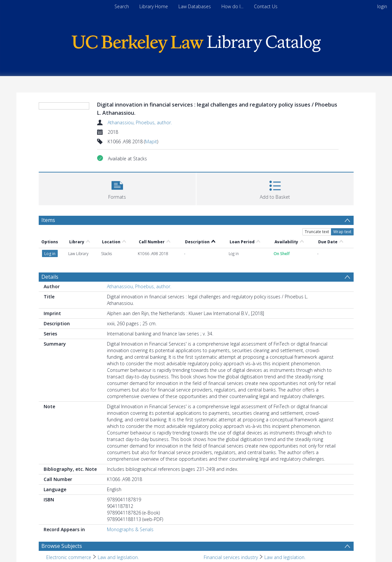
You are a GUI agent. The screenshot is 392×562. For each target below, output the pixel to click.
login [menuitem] (382, 6)
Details (50, 277)
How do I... (232, 6)
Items (48, 220)
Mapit (151, 141)
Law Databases (195, 6)
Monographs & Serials (130, 529)
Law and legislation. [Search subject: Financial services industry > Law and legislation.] (285, 557)
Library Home (154, 6)
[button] (117, 188)
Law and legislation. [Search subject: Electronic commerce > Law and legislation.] (118, 557)
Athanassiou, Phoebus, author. (140, 122)
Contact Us (266, 6)
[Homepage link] (196, 42)
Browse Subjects (62, 546)
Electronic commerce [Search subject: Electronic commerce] (69, 557)
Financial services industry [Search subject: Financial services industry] (231, 557)
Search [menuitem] (122, 6)
